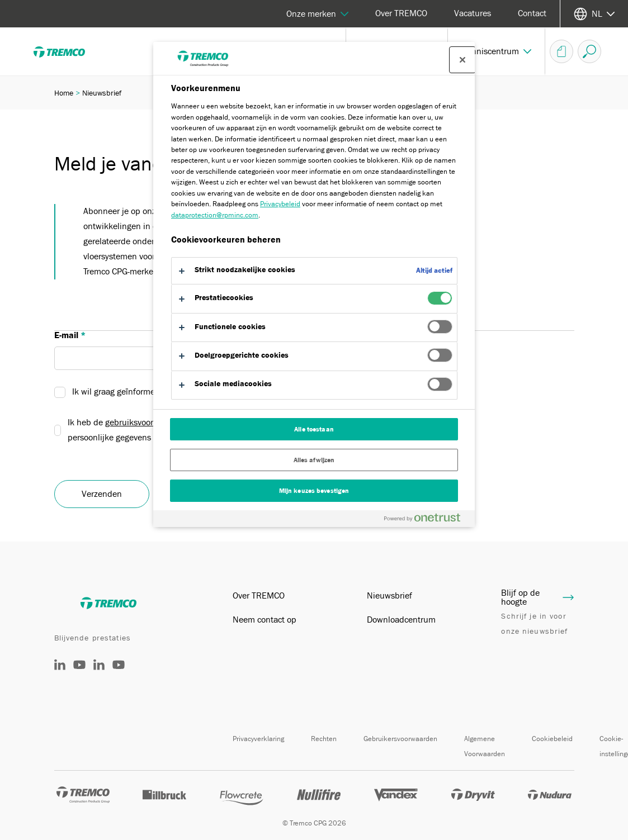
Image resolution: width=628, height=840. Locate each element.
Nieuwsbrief (389, 596)
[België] (99, 667)
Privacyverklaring (258, 739)
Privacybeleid (280, 204)
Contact (532, 13)
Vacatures (473, 13)
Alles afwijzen (314, 460)
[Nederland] (60, 667)
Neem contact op (265, 620)
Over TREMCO (401, 13)
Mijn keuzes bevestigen (314, 491)
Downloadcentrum (401, 620)
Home (64, 93)
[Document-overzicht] (561, 51)
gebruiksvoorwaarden (145, 423)
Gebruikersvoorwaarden (400, 739)
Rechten (324, 739)
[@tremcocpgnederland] (79, 673)
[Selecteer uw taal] (594, 14)
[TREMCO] (67, 51)
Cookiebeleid (552, 739)
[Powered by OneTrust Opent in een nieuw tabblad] (427, 520)
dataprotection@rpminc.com (215, 215)
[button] (497, 51)
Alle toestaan (314, 429)
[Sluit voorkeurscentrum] (462, 60)
